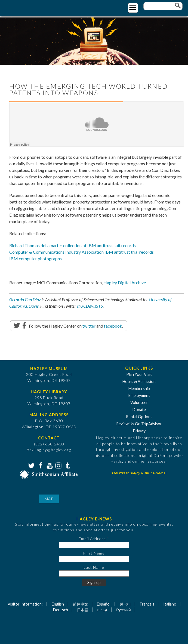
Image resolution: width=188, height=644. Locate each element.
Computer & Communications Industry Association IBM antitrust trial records (81, 252)
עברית (102, 610)
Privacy (139, 431)
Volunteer (139, 402)
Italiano (170, 604)
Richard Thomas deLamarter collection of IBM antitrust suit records (73, 245)
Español (104, 604)
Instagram (58, 465)
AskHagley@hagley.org (49, 450)
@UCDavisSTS (90, 306)
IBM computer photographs (36, 258)
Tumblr (67, 465)
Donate (139, 410)
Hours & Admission (139, 381)
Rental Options (139, 417)
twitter (89, 326)
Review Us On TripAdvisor (139, 424)
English (58, 604)
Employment (139, 395)
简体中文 (81, 604)
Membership (139, 389)
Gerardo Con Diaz (25, 299)
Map (49, 499)
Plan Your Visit (139, 374)
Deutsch (61, 610)
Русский (123, 610)
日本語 (83, 610)
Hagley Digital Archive (125, 282)
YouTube (49, 465)
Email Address (92, 539)
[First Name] (94, 559)
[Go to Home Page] (27, 7)
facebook (113, 326)
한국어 (125, 604)
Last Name (94, 567)
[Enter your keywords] (163, 6)
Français (147, 604)
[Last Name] (94, 573)
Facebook (40, 465)
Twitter (31, 465)
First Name (94, 553)
